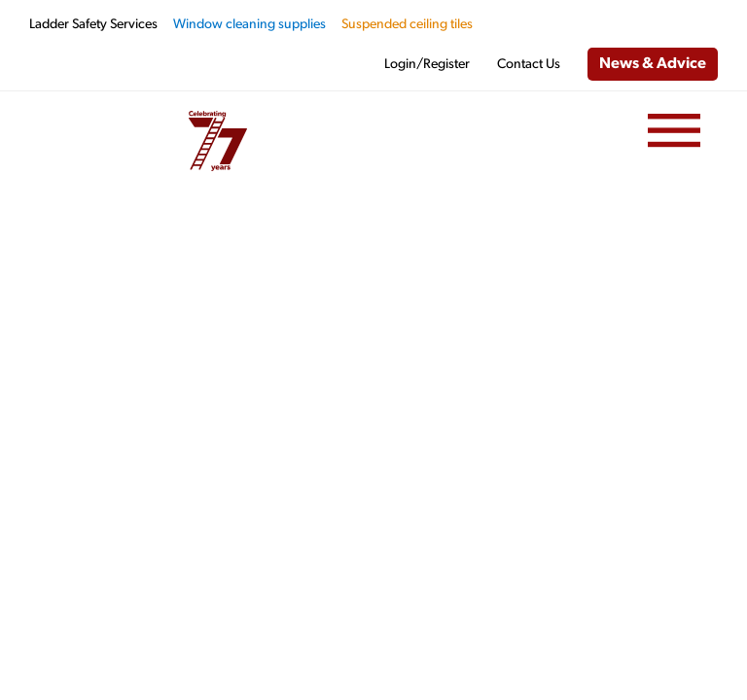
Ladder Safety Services (93, 25)
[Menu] (674, 131)
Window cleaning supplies (249, 25)
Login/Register (427, 65)
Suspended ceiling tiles (407, 25)
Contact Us (529, 65)
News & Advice (653, 64)
